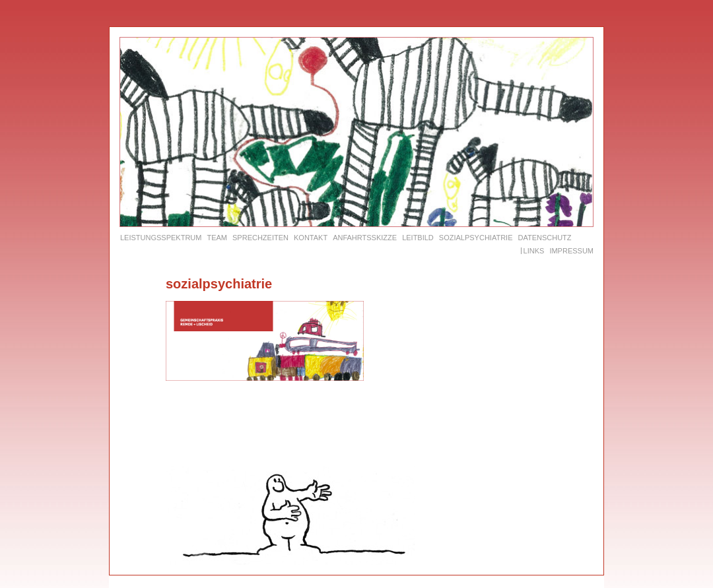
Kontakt (311, 238)
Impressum (571, 251)
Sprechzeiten (260, 238)
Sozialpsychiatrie (476, 238)
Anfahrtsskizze (365, 238)
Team (217, 238)
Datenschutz (544, 238)
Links (534, 251)
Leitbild (418, 238)
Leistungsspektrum (161, 238)
